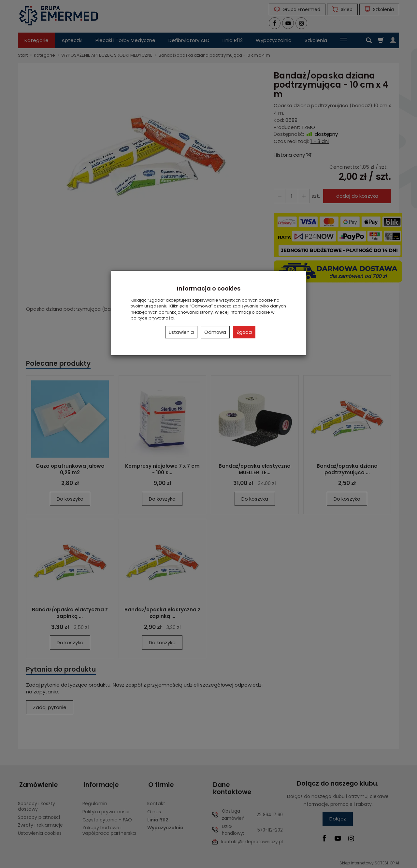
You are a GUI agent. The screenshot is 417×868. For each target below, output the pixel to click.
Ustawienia (181, 332)
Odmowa (215, 332)
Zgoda (244, 332)
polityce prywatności (152, 318)
